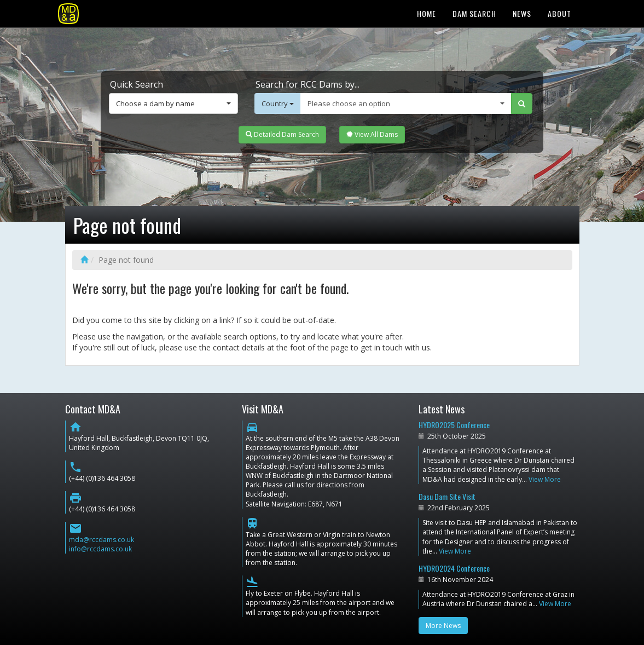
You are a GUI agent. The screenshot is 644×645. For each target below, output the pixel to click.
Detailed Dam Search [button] (282, 134)
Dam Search (474, 13)
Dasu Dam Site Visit (447, 496)
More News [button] (443, 626)
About (559, 13)
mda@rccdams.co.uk (101, 540)
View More (545, 479)
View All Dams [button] (372, 134)
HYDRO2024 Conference (454, 568)
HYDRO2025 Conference (454, 425)
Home (427, 13)
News (522, 13)
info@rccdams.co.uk (100, 549)
